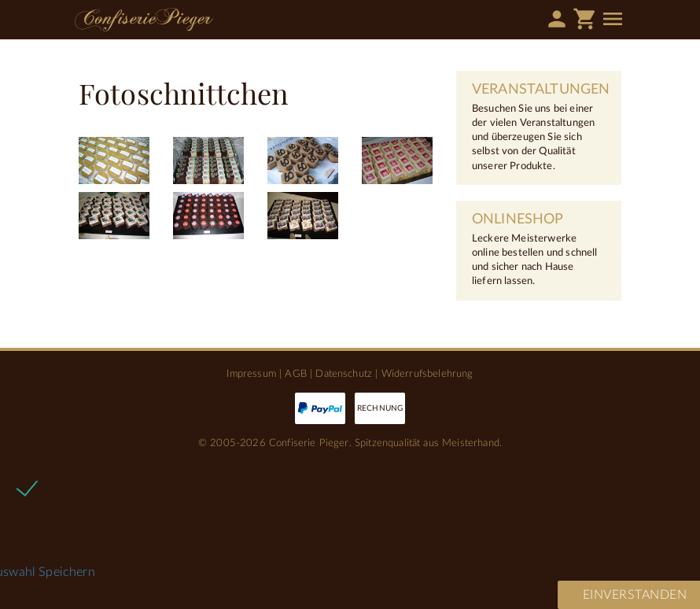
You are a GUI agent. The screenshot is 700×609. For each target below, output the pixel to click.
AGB (295, 374)
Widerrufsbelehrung (427, 374)
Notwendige (78, 487)
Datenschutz (344, 374)
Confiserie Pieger (144, 20)
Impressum (251, 374)
